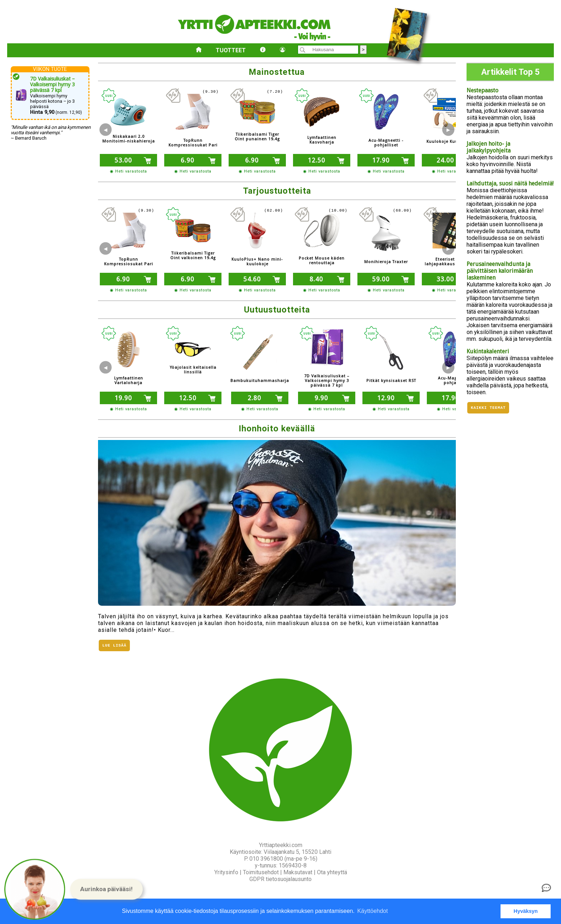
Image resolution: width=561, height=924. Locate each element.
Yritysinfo (226, 872)
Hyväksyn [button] (526, 911)
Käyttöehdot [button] (373, 911)
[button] (106, 889)
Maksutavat (298, 872)
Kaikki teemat (488, 408)
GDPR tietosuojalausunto (280, 879)
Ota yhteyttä (332, 872)
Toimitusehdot (261, 872)
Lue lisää (114, 646)
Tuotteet (231, 50)
